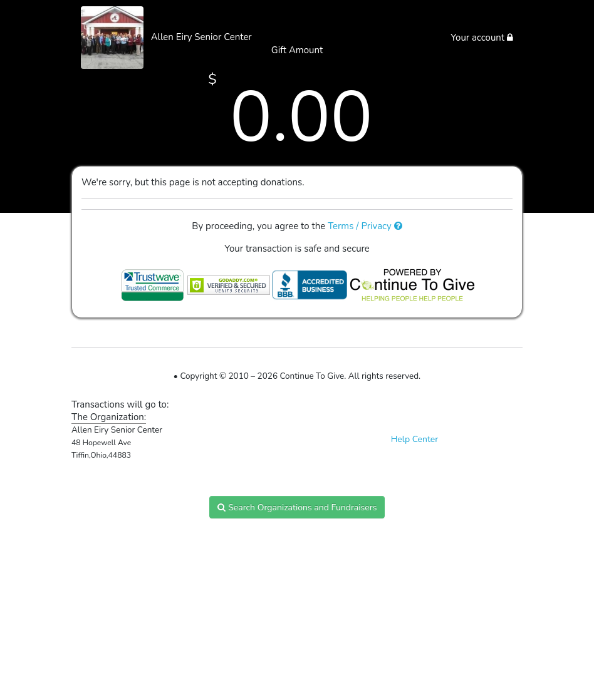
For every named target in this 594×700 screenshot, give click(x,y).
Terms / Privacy (365, 226)
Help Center (415, 439)
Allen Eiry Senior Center (201, 37)
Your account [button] (482, 38)
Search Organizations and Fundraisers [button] (297, 507)
